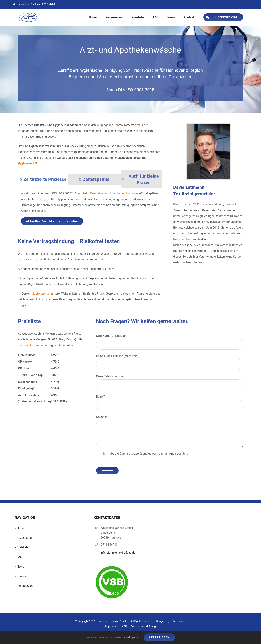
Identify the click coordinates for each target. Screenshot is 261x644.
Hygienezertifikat (29, 163)
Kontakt (22, 576)
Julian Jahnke (178, 621)
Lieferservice (25, 586)
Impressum (112, 626)
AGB (124, 626)
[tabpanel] (90, 208)
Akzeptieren (159, 637)
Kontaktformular (33, 345)
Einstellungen (130, 637)
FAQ (19, 557)
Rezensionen (25, 538)
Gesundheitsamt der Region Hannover (114, 193)
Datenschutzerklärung (143, 626)
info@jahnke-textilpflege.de (118, 553)
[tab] (43, 179)
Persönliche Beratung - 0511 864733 (34, 4)
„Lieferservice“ (41, 294)
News (20, 567)
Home (21, 528)
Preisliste (23, 547)
